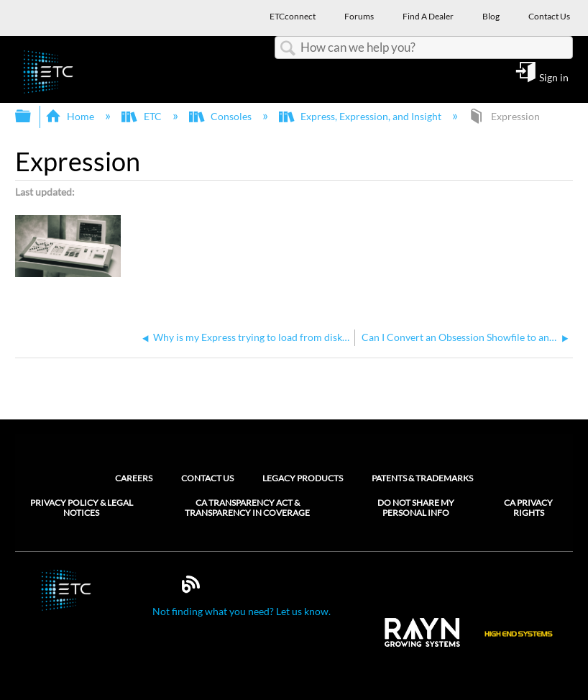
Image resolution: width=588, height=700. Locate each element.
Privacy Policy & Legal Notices (82, 508)
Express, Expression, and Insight (361, 116)
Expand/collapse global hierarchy (32, 117)
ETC (142, 116)
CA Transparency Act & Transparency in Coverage (247, 508)
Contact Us (207, 478)
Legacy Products (303, 478)
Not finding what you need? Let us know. (242, 611)
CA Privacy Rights (528, 508)
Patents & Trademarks (422, 478)
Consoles (221, 116)
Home (71, 116)
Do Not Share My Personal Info (416, 508)
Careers (134, 478)
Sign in (554, 77)
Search (288, 49)
